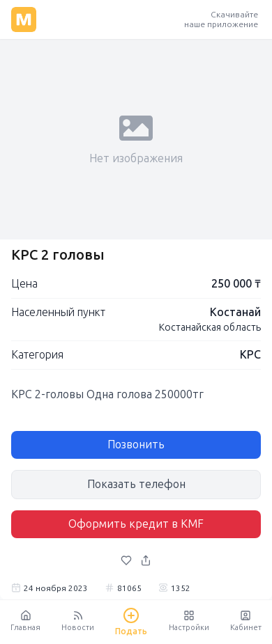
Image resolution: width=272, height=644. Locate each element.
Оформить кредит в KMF (136, 524)
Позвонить (136, 445)
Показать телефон (136, 484)
